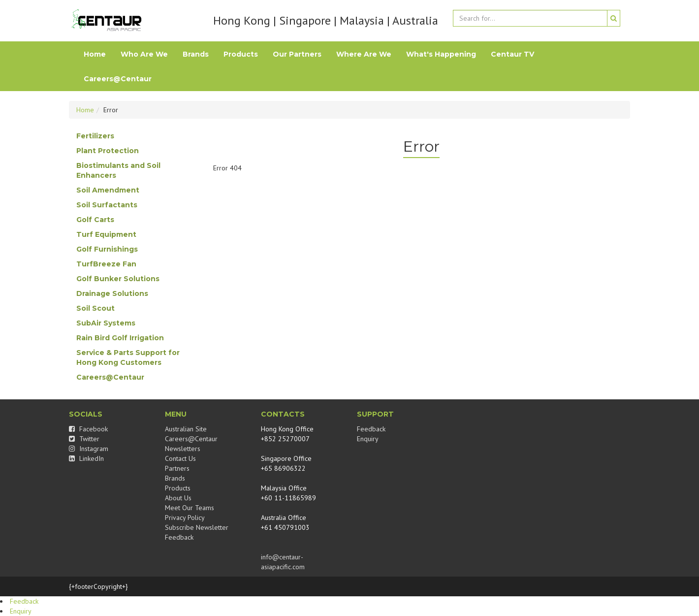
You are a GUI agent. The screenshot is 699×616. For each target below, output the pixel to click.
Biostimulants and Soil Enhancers (118, 170)
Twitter (84, 439)
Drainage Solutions (112, 293)
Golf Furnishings (107, 249)
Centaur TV (512, 54)
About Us (178, 498)
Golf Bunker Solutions (118, 279)
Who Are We (144, 54)
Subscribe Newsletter (197, 527)
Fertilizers (95, 136)
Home (95, 54)
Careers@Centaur (118, 79)
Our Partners (297, 54)
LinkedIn (86, 458)
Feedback (179, 537)
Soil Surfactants (107, 205)
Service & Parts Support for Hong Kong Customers (128, 357)
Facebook (88, 429)
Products (241, 54)
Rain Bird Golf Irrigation (120, 338)
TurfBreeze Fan (106, 264)
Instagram (89, 449)
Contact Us (180, 458)
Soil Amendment (108, 190)
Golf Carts (95, 220)
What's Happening (441, 54)
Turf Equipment (106, 234)
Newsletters (183, 449)
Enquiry (368, 439)
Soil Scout (95, 308)
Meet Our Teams (190, 508)
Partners (177, 468)
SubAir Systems (106, 323)
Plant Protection (108, 151)
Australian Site (186, 429)
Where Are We (364, 54)
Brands (196, 54)
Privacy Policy (185, 518)
